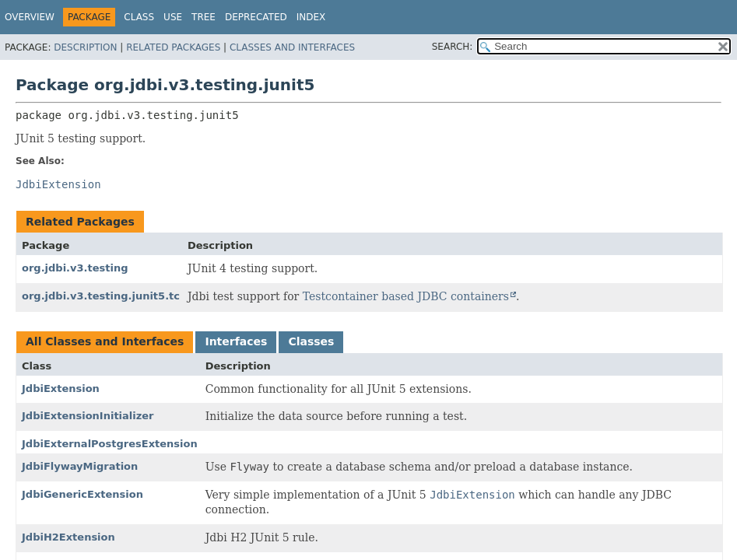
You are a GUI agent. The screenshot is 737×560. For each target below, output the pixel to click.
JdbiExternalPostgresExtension (110, 444)
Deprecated (256, 17)
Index (311, 17)
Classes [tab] (311, 341)
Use (173, 17)
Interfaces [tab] (236, 341)
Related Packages (173, 47)
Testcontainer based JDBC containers (406, 296)
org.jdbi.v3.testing (75, 268)
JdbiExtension (61, 388)
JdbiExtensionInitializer (88, 416)
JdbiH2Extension (68, 537)
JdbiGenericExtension (82, 494)
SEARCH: (453, 47)
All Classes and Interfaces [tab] (105, 341)
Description (85, 47)
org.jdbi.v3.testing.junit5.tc (101, 296)
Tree (204, 17)
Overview (30, 17)
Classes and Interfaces (292, 47)
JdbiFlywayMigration (80, 466)
